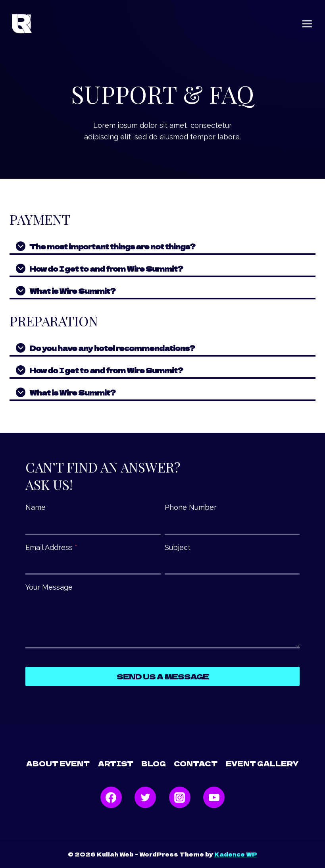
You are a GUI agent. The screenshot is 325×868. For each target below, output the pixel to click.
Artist (116, 763)
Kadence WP (236, 854)
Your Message (49, 587)
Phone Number (191, 507)
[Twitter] (145, 797)
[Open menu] (307, 24)
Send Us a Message (163, 676)
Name (36, 507)
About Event (58, 763)
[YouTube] (214, 797)
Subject (178, 547)
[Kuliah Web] (22, 24)
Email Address (51, 547)
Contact (196, 763)
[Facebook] (111, 797)
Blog (154, 763)
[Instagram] (180, 797)
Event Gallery (262, 763)
